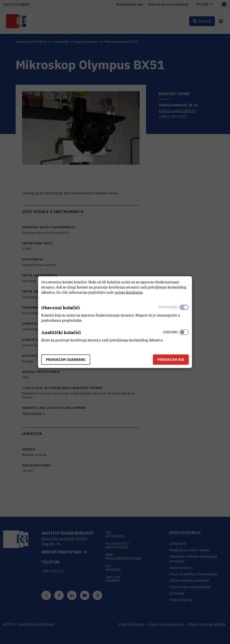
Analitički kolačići (61, 332)
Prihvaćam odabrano (66, 360)
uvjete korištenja (129, 292)
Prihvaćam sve (171, 360)
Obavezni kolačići (60, 308)
